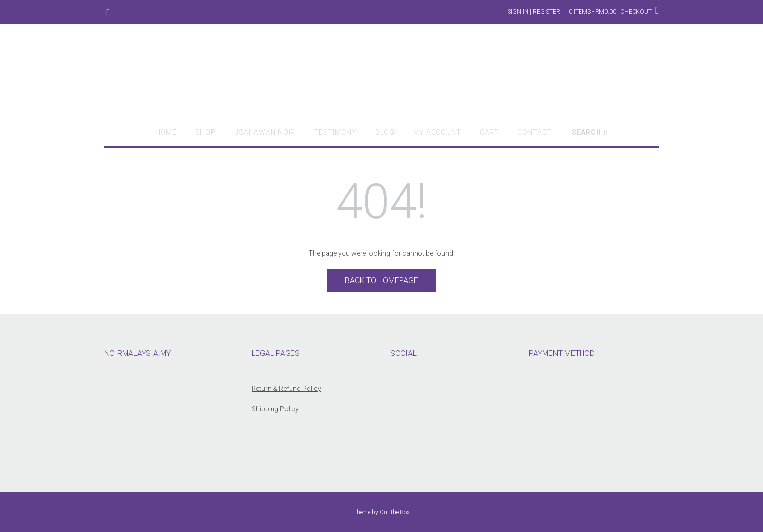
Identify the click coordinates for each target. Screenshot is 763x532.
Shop (205, 132)
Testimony (335, 132)
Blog (385, 132)
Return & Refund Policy (286, 389)
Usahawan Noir (265, 132)
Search (590, 132)
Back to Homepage (381, 280)
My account (437, 132)
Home (166, 132)
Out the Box (395, 512)
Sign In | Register (534, 12)
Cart (489, 132)
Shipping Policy (275, 409)
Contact (535, 132)
